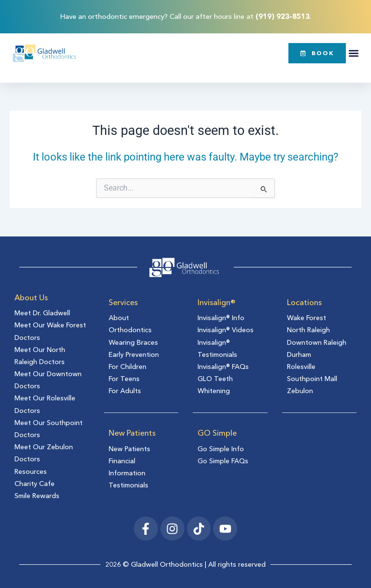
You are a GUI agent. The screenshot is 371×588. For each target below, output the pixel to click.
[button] (354, 53)
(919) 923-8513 (283, 16)
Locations (304, 302)
